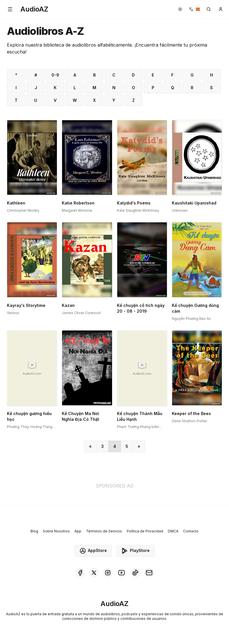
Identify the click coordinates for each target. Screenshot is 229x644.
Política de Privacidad (145, 531)
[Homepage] (34, 9)
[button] (10, 9)
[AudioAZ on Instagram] (108, 573)
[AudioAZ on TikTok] (135, 573)
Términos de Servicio (104, 531)
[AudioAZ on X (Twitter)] (94, 573)
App (78, 531)
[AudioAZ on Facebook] (80, 573)
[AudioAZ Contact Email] (149, 573)
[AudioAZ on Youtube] (122, 573)
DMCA (173, 531)
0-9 (55, 75)
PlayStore (135, 551)
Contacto (191, 531)
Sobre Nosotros (56, 531)
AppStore (93, 551)
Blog (34, 531)
